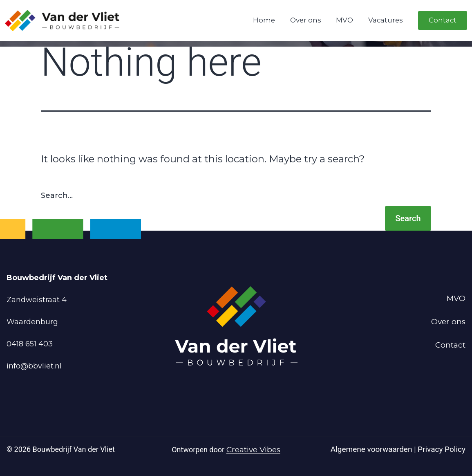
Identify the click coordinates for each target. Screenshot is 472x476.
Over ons (306, 20)
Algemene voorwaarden (372, 449)
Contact (443, 20)
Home (264, 20)
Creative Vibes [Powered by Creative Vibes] (253, 450)
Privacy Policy (442, 449)
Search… (57, 195)
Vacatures (386, 20)
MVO (344, 20)
